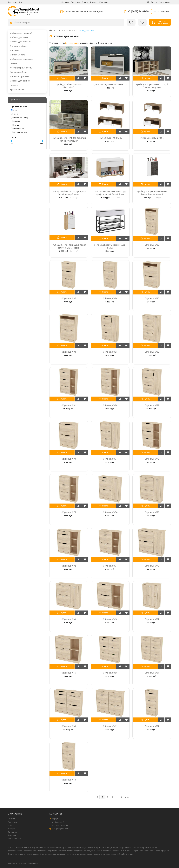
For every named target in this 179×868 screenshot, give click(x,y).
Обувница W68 (110, 619)
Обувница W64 (152, 673)
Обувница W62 (110, 726)
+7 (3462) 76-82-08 (138, 11)
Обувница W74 (110, 512)
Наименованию (105, 43)
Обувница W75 (69, 512)
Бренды (94, 2)
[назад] (88, 797)
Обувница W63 (69, 726)
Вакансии (12, 835)
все (127, 797)
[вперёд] (132, 797)
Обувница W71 (110, 566)
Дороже (93, 43)
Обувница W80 (110, 405)
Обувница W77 (110, 459)
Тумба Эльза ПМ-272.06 (110, 138)
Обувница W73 (152, 512)
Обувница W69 (69, 619)
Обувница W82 (152, 352)
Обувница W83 (110, 352)
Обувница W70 (152, 566)
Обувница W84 (69, 352)
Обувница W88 (152, 245)
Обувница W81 (69, 405)
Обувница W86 (110, 298)
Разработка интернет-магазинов (23, 864)
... (117, 797)
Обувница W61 (152, 726)
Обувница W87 (69, 298)
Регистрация (164, 2)
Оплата (85, 2)
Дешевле (84, 43)
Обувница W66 (69, 673)
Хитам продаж (72, 43)
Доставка (75, 2)
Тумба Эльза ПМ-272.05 (152, 138)
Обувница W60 (69, 780)
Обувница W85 (152, 298)
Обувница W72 (69, 566)
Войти (154, 2)
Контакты (104, 2)
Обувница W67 (152, 619)
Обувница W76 (152, 459)
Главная (65, 2)
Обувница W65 (110, 673)
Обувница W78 (69, 459)
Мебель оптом (14, 839)
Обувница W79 (152, 405)
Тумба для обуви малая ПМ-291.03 (110, 84)
